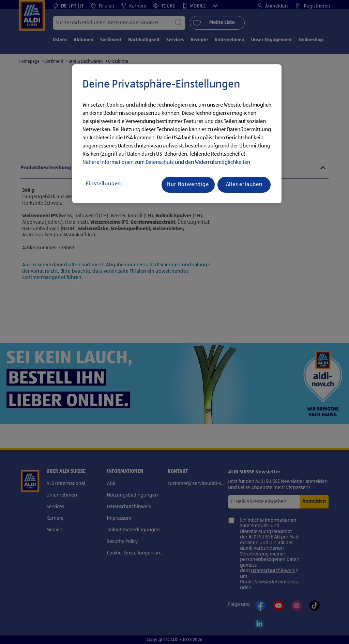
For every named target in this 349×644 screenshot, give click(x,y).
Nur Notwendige (188, 185)
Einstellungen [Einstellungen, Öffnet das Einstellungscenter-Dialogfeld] (103, 184)
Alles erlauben (244, 185)
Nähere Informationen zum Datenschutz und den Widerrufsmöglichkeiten (166, 162)
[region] (177, 134)
